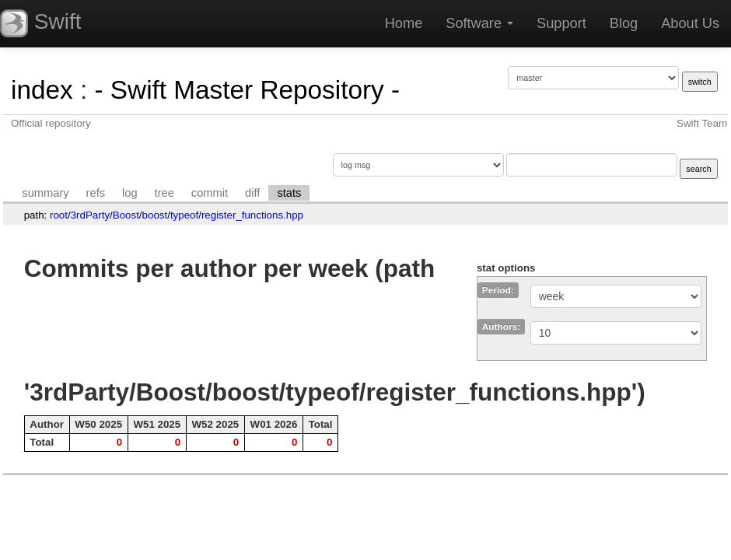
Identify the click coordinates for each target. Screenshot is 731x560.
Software (479, 23)
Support (561, 23)
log (130, 193)
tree (164, 193)
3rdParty (90, 215)
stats (289, 193)
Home (404, 23)
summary (45, 193)
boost (155, 215)
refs (96, 193)
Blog (624, 23)
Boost (126, 215)
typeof (184, 215)
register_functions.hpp (252, 215)
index (42, 90)
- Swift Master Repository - (247, 90)
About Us (690, 23)
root (59, 215)
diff (252, 193)
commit (210, 193)
